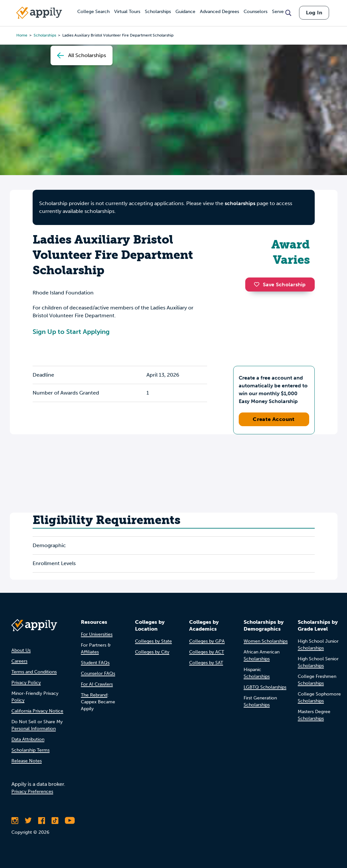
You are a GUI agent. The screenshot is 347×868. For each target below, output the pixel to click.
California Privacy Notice (37, 711)
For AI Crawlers (97, 684)
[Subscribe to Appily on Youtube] (70, 820)
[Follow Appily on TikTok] (55, 820)
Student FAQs (95, 663)
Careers (19, 661)
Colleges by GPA (207, 641)
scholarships (240, 203)
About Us (21, 650)
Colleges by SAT (206, 663)
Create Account (274, 419)
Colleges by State (153, 641)
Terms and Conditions (34, 672)
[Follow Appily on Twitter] (28, 820)
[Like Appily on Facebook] (42, 820)
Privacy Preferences (32, 792)
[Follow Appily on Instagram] (15, 820)
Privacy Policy (26, 683)
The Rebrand (94, 695)
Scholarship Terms (30, 750)
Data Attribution (28, 739)
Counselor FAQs (98, 673)
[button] (258, 284)
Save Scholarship (280, 284)
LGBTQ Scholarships (265, 687)
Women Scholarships (266, 641)
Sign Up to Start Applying (71, 332)
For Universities (97, 634)
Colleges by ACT (207, 652)
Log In (314, 13)
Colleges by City (152, 652)
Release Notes (27, 761)
